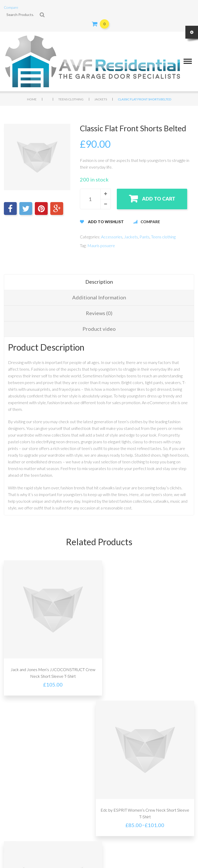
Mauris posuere (101, 245)
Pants (145, 237)
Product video (99, 329)
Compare (11, 7)
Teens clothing (71, 99)
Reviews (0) (99, 313)
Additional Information (99, 297)
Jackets (101, 99)
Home (32, 99)
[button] (105, 194)
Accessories (112, 237)
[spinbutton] (95, 199)
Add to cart (159, 199)
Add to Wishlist (106, 222)
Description (99, 282)
